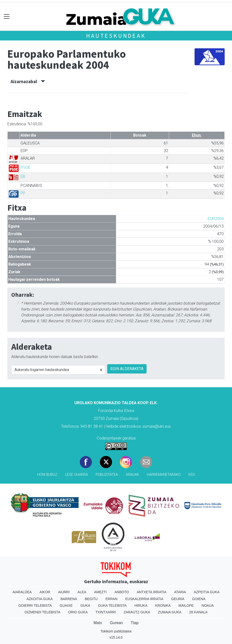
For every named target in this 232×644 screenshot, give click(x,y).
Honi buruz (47, 475)
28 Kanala (198, 612)
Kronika (163, 605)
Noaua (208, 605)
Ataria (180, 592)
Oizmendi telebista (42, 612)
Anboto (122, 592)
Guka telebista (112, 605)
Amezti (100, 592)
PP (23, 193)
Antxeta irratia (152, 592)
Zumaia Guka (170, 612)
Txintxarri (106, 612)
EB (23, 176)
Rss (192, 475)
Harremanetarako (164, 475)
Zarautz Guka (137, 612)
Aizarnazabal (28, 81)
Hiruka (141, 605)
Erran (111, 599)
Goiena (199, 599)
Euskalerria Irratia (144, 599)
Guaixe (66, 605)
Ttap (135, 623)
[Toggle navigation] (7, 17)
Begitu (91, 599)
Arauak (132, 475)
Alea (82, 592)
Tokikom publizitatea (116, 631)
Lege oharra (76, 475)
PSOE (25, 167)
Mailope (186, 605)
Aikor (45, 592)
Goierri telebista (35, 605)
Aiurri (64, 592)
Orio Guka (78, 612)
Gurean (116, 623)
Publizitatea (107, 475)
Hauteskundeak (116, 36)
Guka (85, 605)
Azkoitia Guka (40, 599)
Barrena (69, 599)
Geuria (178, 599)
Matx (98, 623)
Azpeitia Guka (207, 592)
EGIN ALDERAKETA (127, 369)
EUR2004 (216, 219)
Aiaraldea (22, 592)
